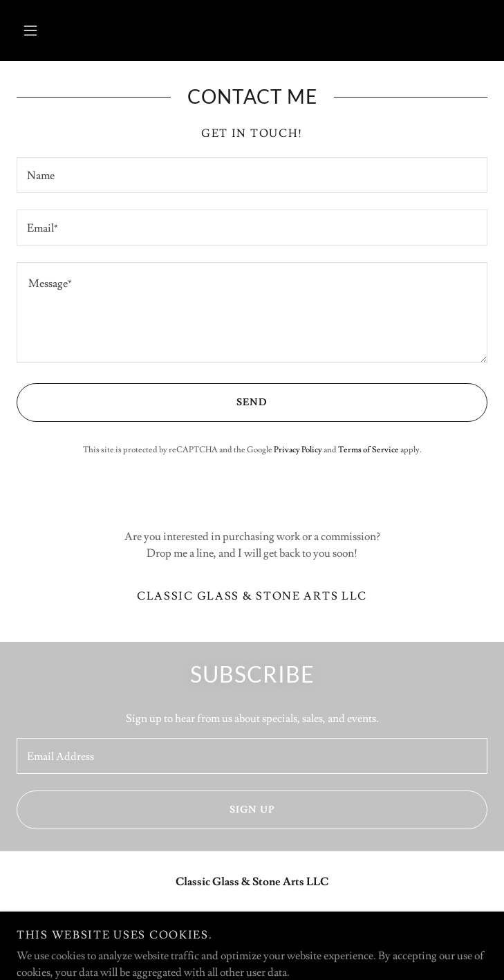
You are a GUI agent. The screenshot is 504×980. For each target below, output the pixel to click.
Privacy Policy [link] (298, 450)
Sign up (146, 810)
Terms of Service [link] (368, 450)
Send (142, 403)
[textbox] (252, 175)
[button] (30, 30)
